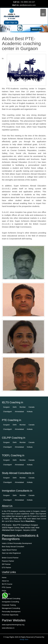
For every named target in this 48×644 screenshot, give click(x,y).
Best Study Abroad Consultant (13, 547)
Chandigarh (7, 412)
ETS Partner (7, 568)
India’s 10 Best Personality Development (17, 543)
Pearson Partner (8, 561)
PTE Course (6, 587)
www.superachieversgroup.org (13, 625)
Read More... (31, 521)
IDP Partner (6, 564)
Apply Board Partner (9, 550)
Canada (31, 407)
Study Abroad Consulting (11, 599)
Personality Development (11, 612)
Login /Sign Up (11, 23)
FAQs (4, 591)
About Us (5, 581)
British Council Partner (10, 558)
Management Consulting (11, 608)
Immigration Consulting (10, 602)
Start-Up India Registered (11, 553)
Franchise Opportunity (10, 615)
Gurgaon (6, 407)
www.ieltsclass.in (8, 628)
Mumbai (23, 407)
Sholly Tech (24, 639)
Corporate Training (9, 605)
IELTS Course (7, 584)
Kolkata (30, 412)
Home (4, 578)
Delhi (15, 407)
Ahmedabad (19, 412)
